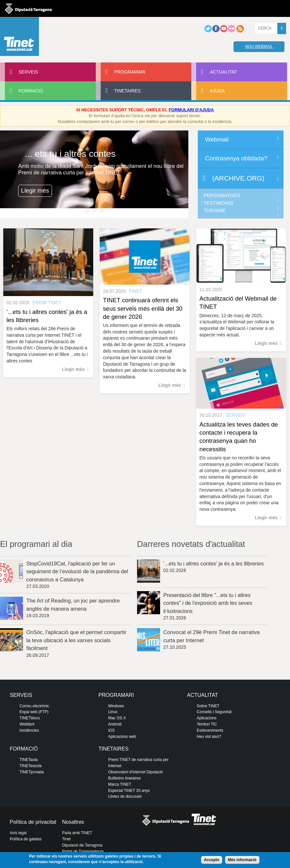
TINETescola (31, 766)
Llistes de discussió (125, 796)
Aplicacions (207, 718)
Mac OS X (117, 718)
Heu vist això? (209, 737)
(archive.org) (238, 178)
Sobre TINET (208, 706)
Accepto (212, 860)
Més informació (242, 860)
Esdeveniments (210, 730)
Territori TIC (207, 724)
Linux (113, 712)
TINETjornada (32, 772)
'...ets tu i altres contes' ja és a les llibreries (214, 563)
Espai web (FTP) (34, 712)
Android (115, 724)
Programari (130, 72)
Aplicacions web (122, 737)
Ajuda (217, 91)
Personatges (222, 196)
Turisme (214, 210)
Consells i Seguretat (214, 712)
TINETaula (29, 760)
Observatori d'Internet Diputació (135, 772)
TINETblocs (30, 718)
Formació (31, 91)
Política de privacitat (33, 822)
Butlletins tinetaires (125, 778)
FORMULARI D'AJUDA (191, 110)
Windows (116, 706)
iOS (111, 730)
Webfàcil (27, 724)
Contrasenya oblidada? (236, 158)
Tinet (66, 839)
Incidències (29, 730)
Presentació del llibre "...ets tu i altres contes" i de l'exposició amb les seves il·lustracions (208, 603)
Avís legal (18, 833)
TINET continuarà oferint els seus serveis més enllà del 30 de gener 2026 (143, 308)
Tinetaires (127, 91)
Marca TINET (120, 784)
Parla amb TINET (77, 833)
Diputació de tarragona (28, 8)
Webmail (217, 139)
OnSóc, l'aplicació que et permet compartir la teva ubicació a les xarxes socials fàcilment (76, 640)
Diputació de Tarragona (82, 845)
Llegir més (35, 190)
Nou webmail (259, 47)
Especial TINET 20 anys (129, 791)
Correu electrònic (34, 706)
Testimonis (218, 203)
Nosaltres (73, 822)
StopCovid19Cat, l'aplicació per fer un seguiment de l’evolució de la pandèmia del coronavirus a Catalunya (77, 571)
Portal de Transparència (83, 851)
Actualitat (223, 72)
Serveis (28, 72)
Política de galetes (26, 839)
